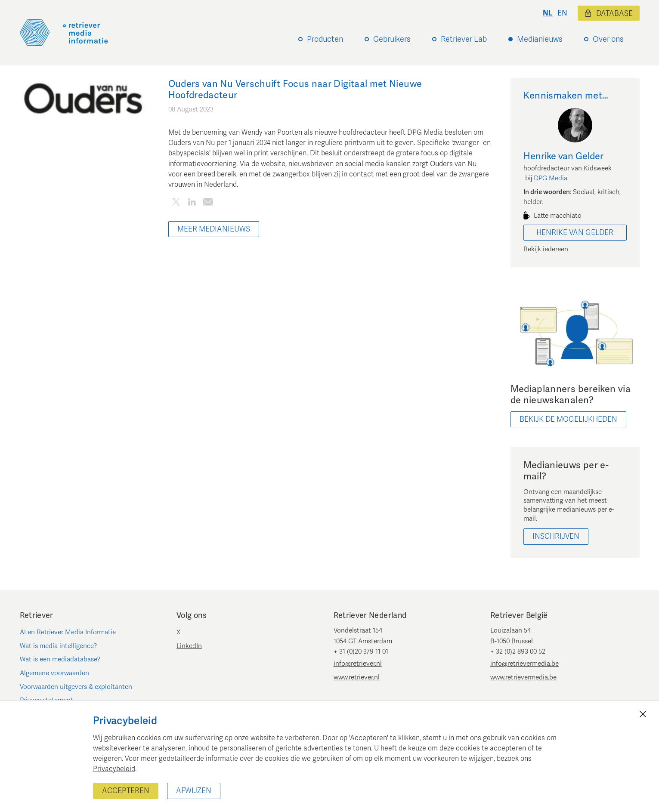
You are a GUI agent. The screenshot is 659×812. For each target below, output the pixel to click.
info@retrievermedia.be (524, 664)
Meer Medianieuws (214, 229)
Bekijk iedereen (546, 249)
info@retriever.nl (358, 664)
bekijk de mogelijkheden (568, 419)
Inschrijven (556, 536)
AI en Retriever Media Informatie (68, 632)
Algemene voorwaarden (54, 673)
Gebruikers (392, 39)
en (562, 13)
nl (548, 13)
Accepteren (126, 791)
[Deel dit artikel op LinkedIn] (192, 204)
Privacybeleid (114, 769)
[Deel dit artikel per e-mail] (208, 204)
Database (609, 14)
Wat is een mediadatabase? (60, 659)
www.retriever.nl (357, 677)
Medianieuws (540, 39)
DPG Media (551, 178)
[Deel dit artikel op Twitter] (176, 204)
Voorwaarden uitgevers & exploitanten (76, 687)
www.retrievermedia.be (523, 677)
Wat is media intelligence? (59, 646)
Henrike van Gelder (575, 233)
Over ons (608, 39)
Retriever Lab (464, 39)
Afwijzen (194, 791)
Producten (325, 39)
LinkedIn (189, 646)
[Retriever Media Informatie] (64, 33)
